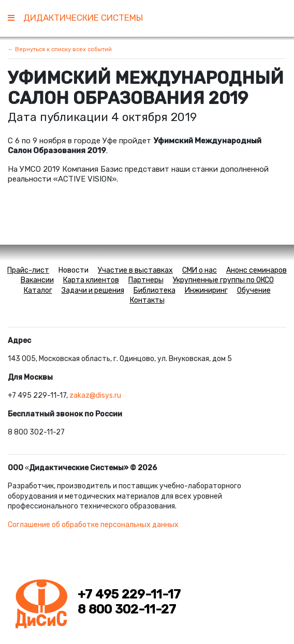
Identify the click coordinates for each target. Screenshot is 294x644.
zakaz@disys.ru (95, 395)
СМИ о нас (200, 270)
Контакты (147, 300)
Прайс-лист (28, 270)
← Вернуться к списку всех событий (60, 49)
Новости (73, 270)
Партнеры (146, 280)
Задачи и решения (93, 290)
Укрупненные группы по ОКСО (223, 280)
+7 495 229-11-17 (129, 594)
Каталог (38, 290)
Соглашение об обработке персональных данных (93, 525)
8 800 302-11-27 (127, 609)
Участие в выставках (135, 270)
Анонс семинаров (256, 270)
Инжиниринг (206, 290)
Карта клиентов (91, 280)
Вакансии (37, 280)
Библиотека (155, 290)
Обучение (254, 290)
